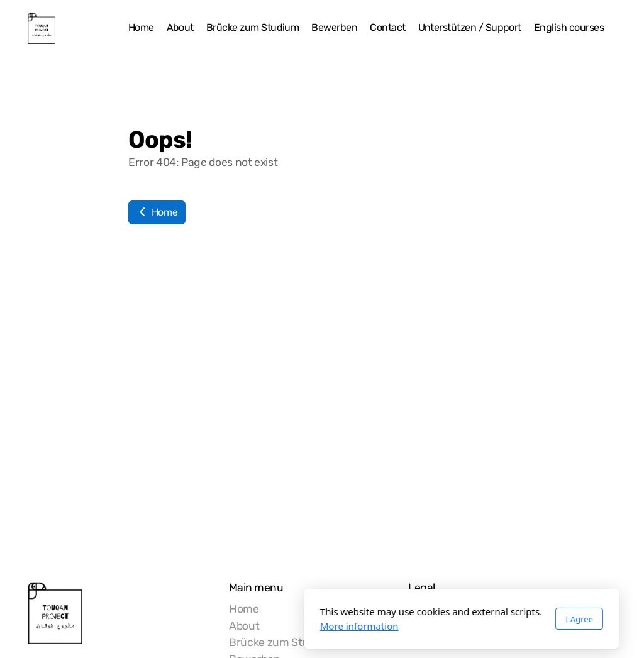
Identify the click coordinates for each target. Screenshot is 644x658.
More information (220, 626)
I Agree (440, 619)
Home (157, 212)
